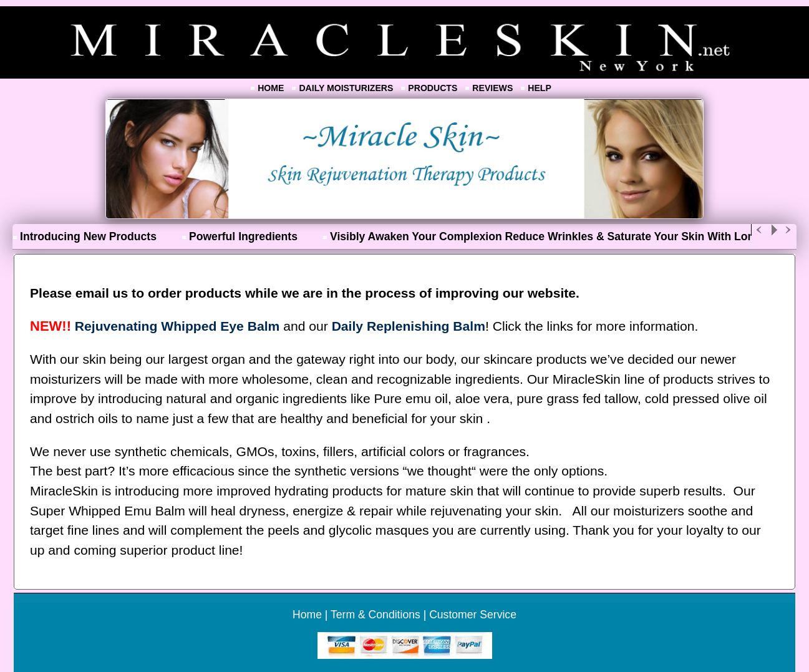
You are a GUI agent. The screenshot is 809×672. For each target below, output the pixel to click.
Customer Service (473, 615)
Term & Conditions (375, 615)
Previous (759, 230)
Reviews (492, 88)
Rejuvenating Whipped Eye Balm (177, 326)
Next (789, 230)
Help (540, 88)
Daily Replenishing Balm (409, 326)
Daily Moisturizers (346, 88)
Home (271, 88)
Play (774, 230)
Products (433, 88)
